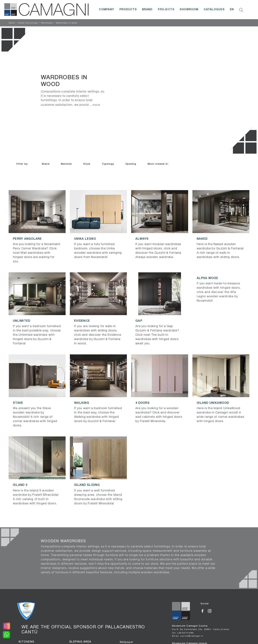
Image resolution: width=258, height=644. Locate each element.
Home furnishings (28, 23)
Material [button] (66, 164)
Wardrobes (47, 23)
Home (12, 23)
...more (95, 105)
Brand (147, 10)
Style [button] (87, 164)
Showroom (189, 10)
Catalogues (214, 10)
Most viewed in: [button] (158, 164)
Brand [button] (46, 164)
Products (128, 10)
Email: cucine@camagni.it (187, 636)
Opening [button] (131, 164)
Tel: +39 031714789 (183, 633)
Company (107, 10)
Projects (166, 10)
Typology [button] (108, 164)
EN (232, 10)
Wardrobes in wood (67, 23)
